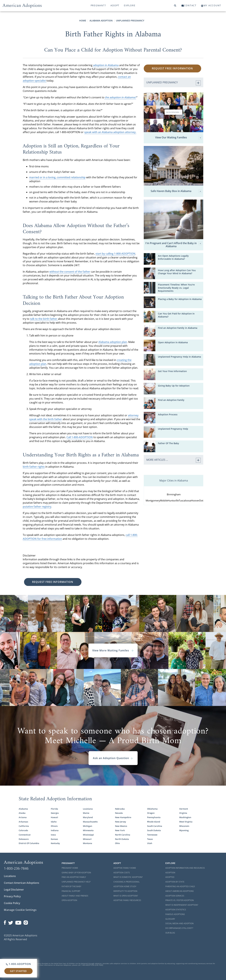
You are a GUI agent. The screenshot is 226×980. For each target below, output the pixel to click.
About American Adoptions (180, 891)
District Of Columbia (29, 843)
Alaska (22, 813)
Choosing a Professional (126, 882)
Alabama (23, 809)
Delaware (24, 839)
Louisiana (88, 809)
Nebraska (120, 809)
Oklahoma (152, 809)
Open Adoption (69, 900)
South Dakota (154, 830)
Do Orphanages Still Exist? (179, 928)
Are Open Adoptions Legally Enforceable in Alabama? (173, 257)
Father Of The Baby (168, 443)
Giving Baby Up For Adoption (76, 873)
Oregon (151, 813)
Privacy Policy (12, 896)
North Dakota (122, 839)
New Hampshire (123, 817)
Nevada (119, 813)
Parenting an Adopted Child (180, 886)
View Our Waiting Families (179, 138)
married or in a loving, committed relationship (57, 177)
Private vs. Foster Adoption (180, 900)
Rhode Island (154, 822)
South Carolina (155, 826)
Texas (150, 839)
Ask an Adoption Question (113, 758)
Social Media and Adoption (179, 923)
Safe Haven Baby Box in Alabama (176, 191)
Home (83, 21)
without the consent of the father (70, 272)
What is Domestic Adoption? (128, 877)
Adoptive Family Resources (127, 900)
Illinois (54, 826)
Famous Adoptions (175, 914)
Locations (10, 876)
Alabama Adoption (101, 21)
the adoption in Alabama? (120, 97)
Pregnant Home (70, 868)
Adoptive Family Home (125, 868)
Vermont (184, 809)
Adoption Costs (122, 873)
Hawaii (54, 817)
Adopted (170, 877)
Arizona (23, 817)
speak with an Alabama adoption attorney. (110, 132)
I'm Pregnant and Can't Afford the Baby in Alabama (174, 245)
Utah (150, 843)
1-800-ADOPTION (18, 964)
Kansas (54, 839)
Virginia (183, 813)
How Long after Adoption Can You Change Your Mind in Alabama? (177, 272)
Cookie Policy (12, 903)
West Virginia (186, 822)
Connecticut (25, 835)
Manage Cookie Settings (20, 910)
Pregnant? (98, 5)
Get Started (18, 971)
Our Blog (170, 933)
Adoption (170, 873)
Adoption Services (175, 896)
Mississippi (88, 835)
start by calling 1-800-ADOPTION (115, 254)
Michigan (88, 826)
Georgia (55, 813)
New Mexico (121, 826)
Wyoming (184, 830)
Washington (185, 817)
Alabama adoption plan (113, 342)
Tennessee (152, 835)
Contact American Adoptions (22, 883)
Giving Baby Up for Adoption (174, 386)
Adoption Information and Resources (185, 868)
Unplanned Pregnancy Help (173, 429)
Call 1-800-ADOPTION (80, 437)
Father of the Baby (71, 886)
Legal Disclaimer (14, 890)
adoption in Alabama (106, 65)
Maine (86, 813)
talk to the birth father (44, 319)
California (24, 826)
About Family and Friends (75, 896)
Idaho (54, 822)
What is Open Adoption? (126, 896)
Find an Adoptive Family (171, 400)
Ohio (117, 843)
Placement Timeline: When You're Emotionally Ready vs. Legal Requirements (176, 288)
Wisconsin (184, 826)
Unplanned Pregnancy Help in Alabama (179, 357)
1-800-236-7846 (16, 868)
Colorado (23, 830)
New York (120, 830)
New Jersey (121, 822)
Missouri (87, 839)
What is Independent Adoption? (182, 905)
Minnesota (88, 830)
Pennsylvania (154, 817)
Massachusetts (90, 822)
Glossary (170, 919)
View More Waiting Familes (113, 650)
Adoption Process (168, 414)
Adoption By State (175, 882)
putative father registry (37, 507)
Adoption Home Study (125, 886)
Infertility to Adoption (125, 891)
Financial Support (71, 891)
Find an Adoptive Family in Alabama (178, 328)
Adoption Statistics (176, 910)
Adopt (115, 5)
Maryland (88, 817)
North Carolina (123, 835)
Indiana (55, 830)
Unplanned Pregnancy (130, 21)
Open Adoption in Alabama (173, 342)
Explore (130, 5)
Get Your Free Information (172, 371)
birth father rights (34, 467)
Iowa (53, 835)
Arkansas (23, 822)
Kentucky (55, 843)
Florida (54, 809)
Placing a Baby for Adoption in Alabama (180, 299)
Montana (88, 843)
